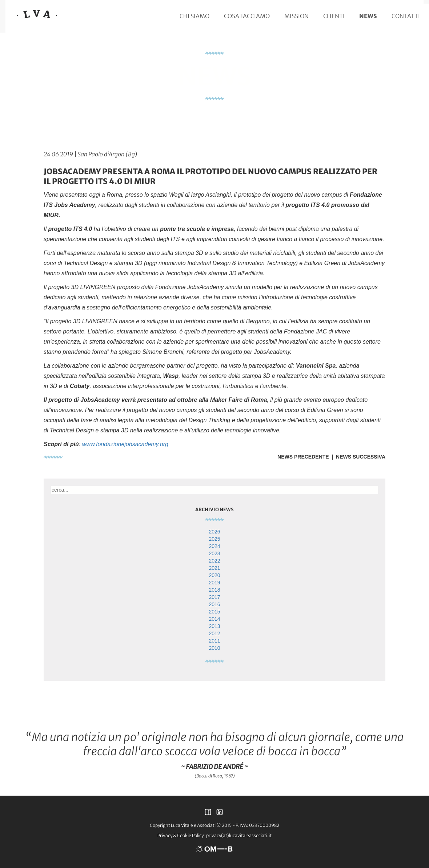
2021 (214, 568)
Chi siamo (195, 16)
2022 (214, 561)
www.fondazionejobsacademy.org (125, 444)
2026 (214, 532)
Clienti (334, 16)
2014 (214, 619)
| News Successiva (357, 457)
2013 (214, 626)
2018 (214, 590)
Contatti (406, 16)
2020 (214, 575)
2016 (214, 604)
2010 (214, 648)
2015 (214, 612)
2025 (214, 539)
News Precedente (303, 457)
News (368, 16)
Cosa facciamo (247, 16)
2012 (214, 633)
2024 (214, 546)
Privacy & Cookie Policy (181, 835)
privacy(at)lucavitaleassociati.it (239, 835)
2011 (214, 641)
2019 (214, 583)
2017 (214, 597)
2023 (214, 553)
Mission (296, 16)
